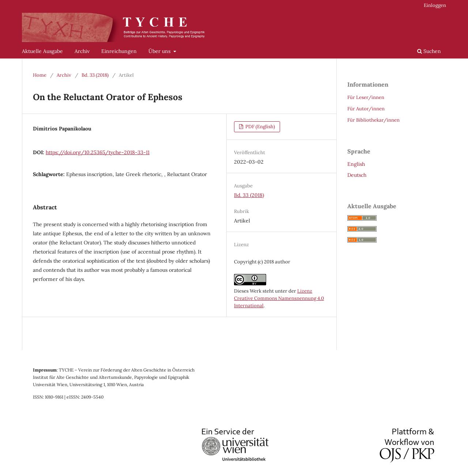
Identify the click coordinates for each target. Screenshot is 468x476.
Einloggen (435, 5)
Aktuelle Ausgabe (42, 51)
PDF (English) (260, 127)
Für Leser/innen (366, 97)
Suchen (429, 51)
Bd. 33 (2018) (95, 75)
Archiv (82, 51)
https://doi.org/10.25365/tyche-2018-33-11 (98, 152)
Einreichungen (119, 51)
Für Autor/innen (366, 109)
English (356, 164)
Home (40, 75)
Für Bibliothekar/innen (373, 120)
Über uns (160, 51)
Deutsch (357, 175)
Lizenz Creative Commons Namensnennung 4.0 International (279, 298)
